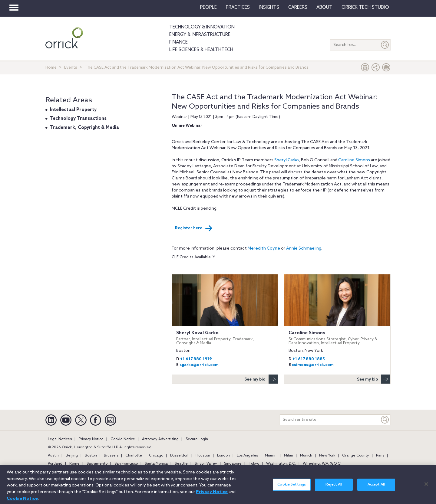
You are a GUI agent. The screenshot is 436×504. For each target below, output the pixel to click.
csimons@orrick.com (313, 365)
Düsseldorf (179, 456)
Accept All (376, 488)
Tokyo (254, 464)
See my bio (261, 379)
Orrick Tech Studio (365, 8)
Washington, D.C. (281, 464)
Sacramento (97, 464)
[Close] (426, 487)
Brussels (111, 456)
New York (327, 456)
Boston (91, 456)
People (208, 8)
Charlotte (134, 456)
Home (51, 68)
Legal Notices (60, 439)
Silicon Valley (206, 464)
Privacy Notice (91, 439)
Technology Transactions (78, 119)
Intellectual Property (73, 110)
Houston (203, 456)
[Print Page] (386, 69)
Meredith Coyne (264, 249)
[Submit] (385, 45)
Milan (289, 456)
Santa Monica (156, 464)
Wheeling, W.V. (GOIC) (322, 464)
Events (71, 68)
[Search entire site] (330, 420)
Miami (270, 456)
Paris (380, 456)
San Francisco (126, 464)
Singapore (233, 464)
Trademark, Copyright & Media (84, 128)
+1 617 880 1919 (196, 359)
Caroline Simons (354, 160)
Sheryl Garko (287, 160)
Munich (306, 456)
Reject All (334, 488)
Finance (178, 42)
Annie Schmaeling (304, 249)
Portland (55, 464)
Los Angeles (247, 456)
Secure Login (197, 439)
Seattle (181, 464)
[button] (376, 69)
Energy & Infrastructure (200, 35)
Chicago (156, 456)
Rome (74, 464)
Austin (53, 456)
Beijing (72, 456)
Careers (298, 8)
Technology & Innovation (202, 27)
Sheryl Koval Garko (225, 338)
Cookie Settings (292, 488)
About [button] (324, 8)
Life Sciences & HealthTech (201, 50)
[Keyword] (385, 420)
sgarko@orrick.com (199, 365)
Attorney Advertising (160, 439)
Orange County (356, 456)
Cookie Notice (123, 439)
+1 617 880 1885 (309, 359)
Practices (238, 8)
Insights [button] (269, 8)
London (223, 456)
